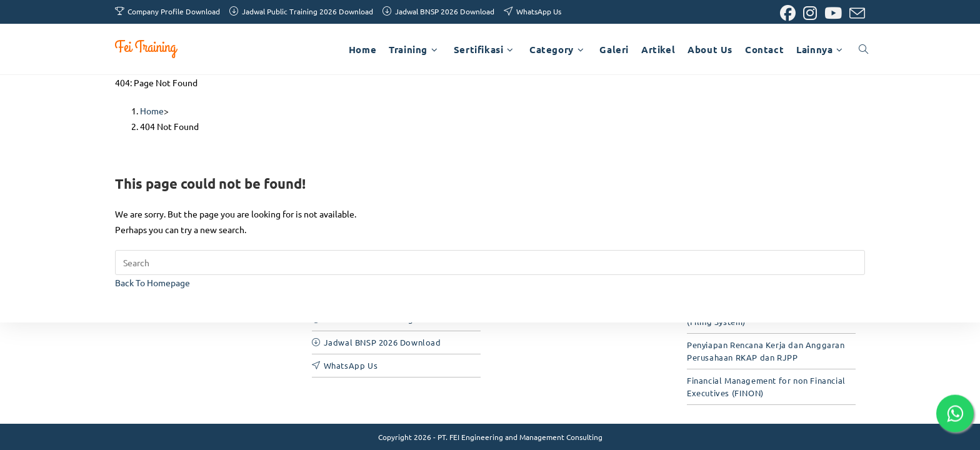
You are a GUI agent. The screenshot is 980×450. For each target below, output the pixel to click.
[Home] (152, 111)
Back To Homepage (152, 282)
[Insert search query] (490, 262)
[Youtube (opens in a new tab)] (833, 13)
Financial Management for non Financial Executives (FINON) (766, 387)
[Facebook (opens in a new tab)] (788, 13)
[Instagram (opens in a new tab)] (810, 13)
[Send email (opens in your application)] (855, 13)
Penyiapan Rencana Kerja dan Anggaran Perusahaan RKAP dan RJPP (766, 351)
